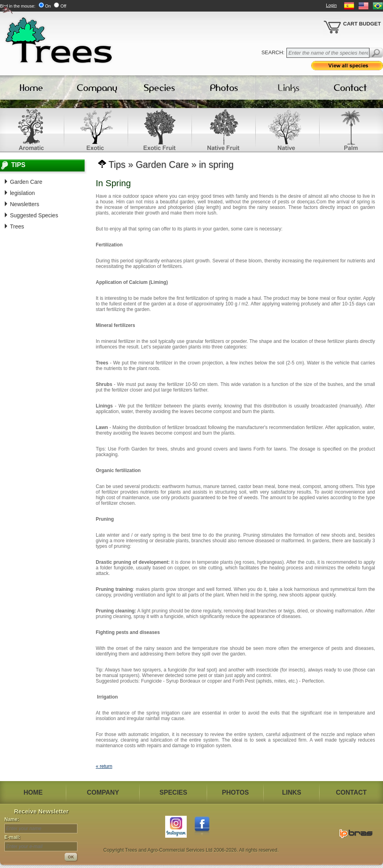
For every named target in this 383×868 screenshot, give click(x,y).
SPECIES (173, 792)
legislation (22, 193)
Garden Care (26, 182)
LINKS (292, 792)
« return (104, 766)
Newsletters (25, 204)
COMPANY (103, 792)
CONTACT (351, 792)
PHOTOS (235, 792)
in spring (216, 165)
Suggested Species (34, 215)
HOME (33, 792)
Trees (17, 226)
